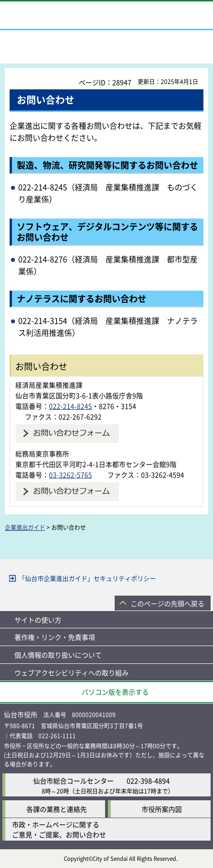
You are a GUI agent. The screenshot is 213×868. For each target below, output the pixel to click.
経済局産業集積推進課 (49, 385)
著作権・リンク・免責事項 (55, 637)
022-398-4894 (148, 781)
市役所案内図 (162, 809)
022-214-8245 (71, 406)
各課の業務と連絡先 (57, 809)
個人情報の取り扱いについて (58, 655)
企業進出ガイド (25, 527)
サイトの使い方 (38, 620)
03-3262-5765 (71, 475)
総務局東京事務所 (42, 453)
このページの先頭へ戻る (167, 603)
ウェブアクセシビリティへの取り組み (71, 672)
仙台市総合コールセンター (73, 781)
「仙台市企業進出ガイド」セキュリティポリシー (87, 578)
